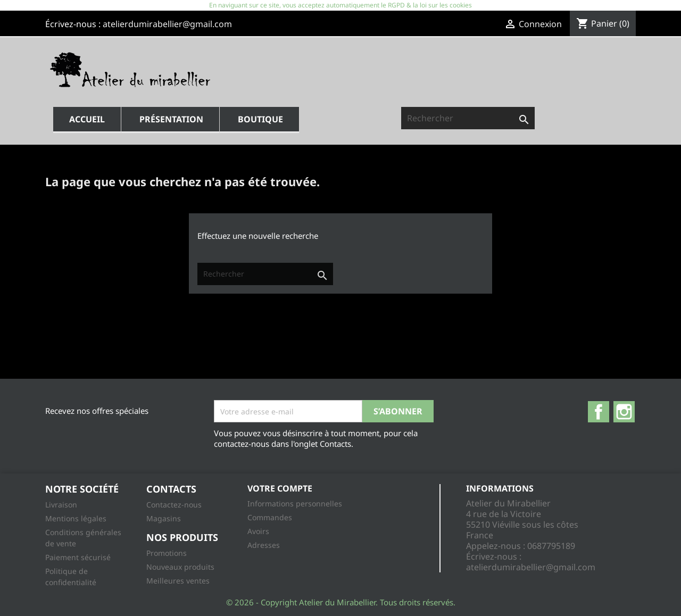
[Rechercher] (468, 118)
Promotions (167, 553)
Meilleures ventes (178, 581)
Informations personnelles (295, 503)
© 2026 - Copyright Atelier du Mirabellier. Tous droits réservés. (341, 602)
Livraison (61, 505)
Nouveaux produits (180, 567)
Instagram (624, 412)
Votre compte (280, 488)
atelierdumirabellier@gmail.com (167, 24)
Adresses (264, 545)
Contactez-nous (174, 505)
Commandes (270, 517)
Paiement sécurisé (78, 557)
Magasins (164, 518)
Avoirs (258, 531)
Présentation (171, 119)
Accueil (87, 119)
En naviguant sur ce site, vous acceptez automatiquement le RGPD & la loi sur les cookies (340, 5)
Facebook (599, 412)
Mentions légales (76, 518)
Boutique (260, 119)
